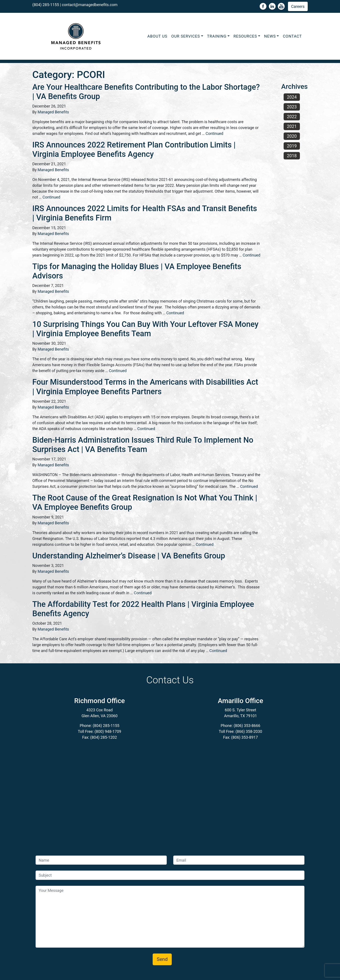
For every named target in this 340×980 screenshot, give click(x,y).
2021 (292, 126)
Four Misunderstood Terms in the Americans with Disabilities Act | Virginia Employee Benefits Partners (145, 387)
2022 (292, 117)
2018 (292, 156)
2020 (292, 136)
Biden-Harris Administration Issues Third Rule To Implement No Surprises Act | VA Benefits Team (143, 445)
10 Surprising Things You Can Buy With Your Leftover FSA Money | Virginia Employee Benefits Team (145, 329)
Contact (292, 36)
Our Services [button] (186, 36)
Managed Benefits (53, 112)
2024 (292, 97)
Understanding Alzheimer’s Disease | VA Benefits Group (129, 556)
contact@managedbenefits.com (90, 5)
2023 (292, 107)
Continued (214, 133)
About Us (157, 36)
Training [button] (217, 36)
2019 (292, 146)
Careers (298, 6)
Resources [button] (245, 36)
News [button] (270, 36)
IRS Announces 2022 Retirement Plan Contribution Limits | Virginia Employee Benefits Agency (134, 150)
